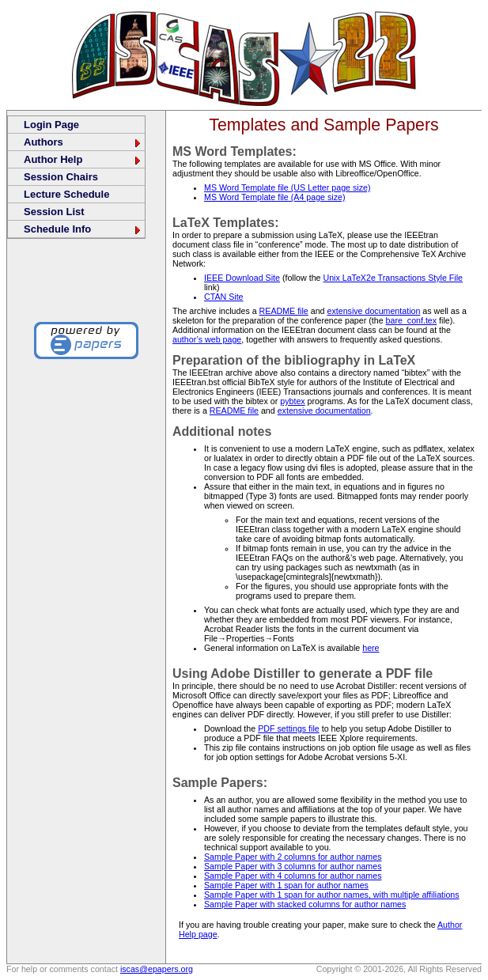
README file (284, 311)
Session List (54, 212)
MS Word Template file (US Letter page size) (287, 187)
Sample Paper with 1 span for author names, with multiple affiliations (332, 895)
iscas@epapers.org (157, 969)
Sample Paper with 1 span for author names (286, 885)
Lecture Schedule (66, 194)
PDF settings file (289, 728)
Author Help (83, 159)
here (371, 648)
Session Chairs (61, 177)
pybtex (292, 401)
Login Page (51, 125)
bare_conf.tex (412, 320)
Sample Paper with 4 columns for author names (293, 876)
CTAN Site (224, 297)
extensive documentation (373, 311)
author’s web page (207, 339)
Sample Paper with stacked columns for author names (305, 904)
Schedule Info (83, 229)
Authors (83, 142)
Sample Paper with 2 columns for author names (293, 857)
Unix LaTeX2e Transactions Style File (393, 278)
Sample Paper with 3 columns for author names (293, 866)
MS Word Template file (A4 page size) (274, 197)
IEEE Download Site (242, 278)
